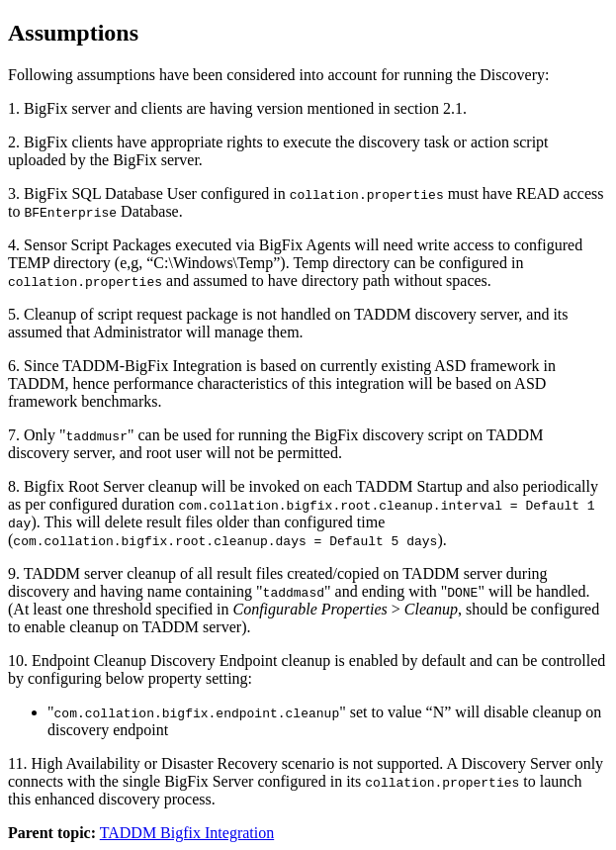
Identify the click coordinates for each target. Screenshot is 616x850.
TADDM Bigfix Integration (187, 833)
